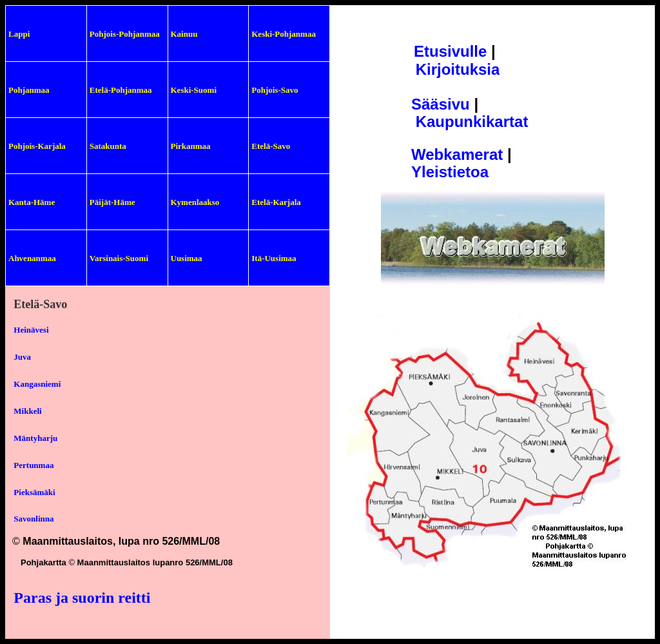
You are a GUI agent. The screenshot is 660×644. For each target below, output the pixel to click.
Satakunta (108, 146)
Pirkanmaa (191, 146)
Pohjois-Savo (275, 90)
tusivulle (455, 51)
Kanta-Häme (32, 202)
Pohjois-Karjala (37, 146)
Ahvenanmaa (32, 258)
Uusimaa (187, 258)
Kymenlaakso (195, 202)
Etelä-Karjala (276, 202)
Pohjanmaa (29, 90)
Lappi (19, 34)
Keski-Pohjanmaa (284, 34)
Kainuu (184, 34)
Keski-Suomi (194, 90)
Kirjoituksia (458, 69)
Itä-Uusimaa (274, 258)
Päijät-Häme (112, 202)
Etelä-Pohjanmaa (121, 90)
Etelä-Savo (271, 146)
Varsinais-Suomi (119, 258)
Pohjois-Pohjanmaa (125, 34)
